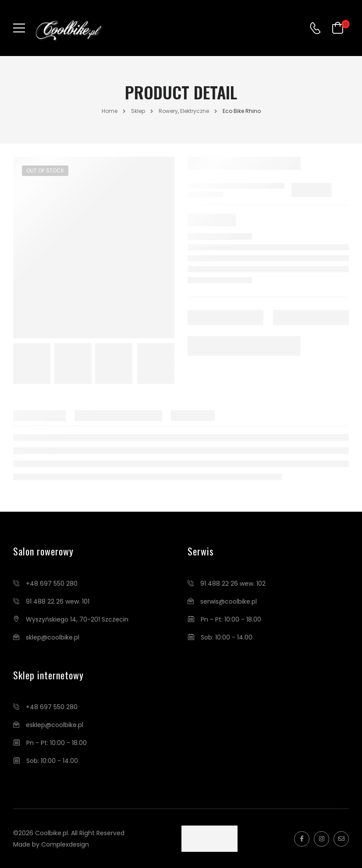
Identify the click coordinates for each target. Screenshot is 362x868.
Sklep (138, 111)
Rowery (168, 111)
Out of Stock (45, 170)
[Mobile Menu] (19, 28)
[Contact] (315, 28)
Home (110, 111)
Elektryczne (195, 111)
